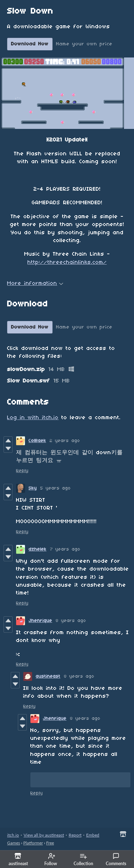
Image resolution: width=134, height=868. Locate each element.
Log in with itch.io (33, 418)
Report (75, 835)
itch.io (13, 835)
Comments (116, 859)
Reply (22, 471)
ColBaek (37, 441)
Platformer (33, 843)
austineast (48, 676)
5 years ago (56, 488)
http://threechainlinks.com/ (67, 262)
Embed (93, 835)
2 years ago (65, 441)
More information (35, 284)
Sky (33, 488)
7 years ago (65, 549)
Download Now (30, 44)
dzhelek (38, 549)
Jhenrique (40, 621)
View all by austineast (44, 835)
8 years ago (71, 621)
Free (50, 843)
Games (14, 843)
